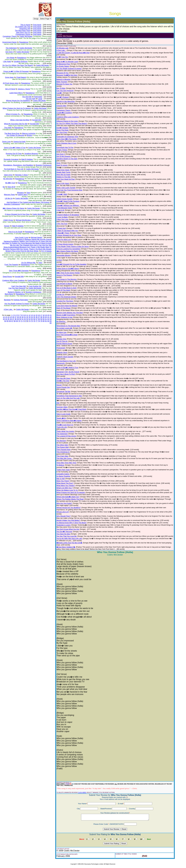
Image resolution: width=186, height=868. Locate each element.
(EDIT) (62, 20)
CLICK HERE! (82, 793)
